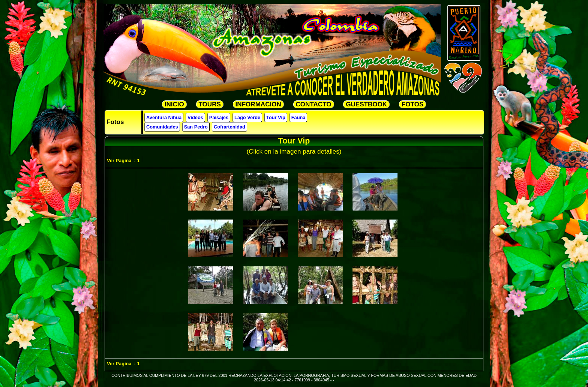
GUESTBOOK (366, 104)
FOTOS (412, 104)
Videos (195, 117)
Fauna (298, 117)
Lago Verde (247, 117)
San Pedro (196, 127)
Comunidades (162, 127)
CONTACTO (314, 104)
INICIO (174, 104)
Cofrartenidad (229, 127)
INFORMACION (258, 104)
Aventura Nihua (164, 117)
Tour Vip (276, 117)
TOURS (210, 104)
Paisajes (219, 117)
